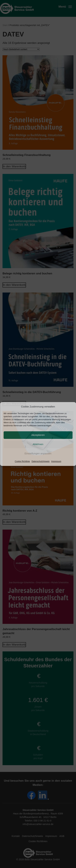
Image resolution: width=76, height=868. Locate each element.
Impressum (56, 461)
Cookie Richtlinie (22, 461)
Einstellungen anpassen (38, 453)
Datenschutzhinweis (41, 461)
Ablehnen (38, 444)
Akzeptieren (38, 435)
